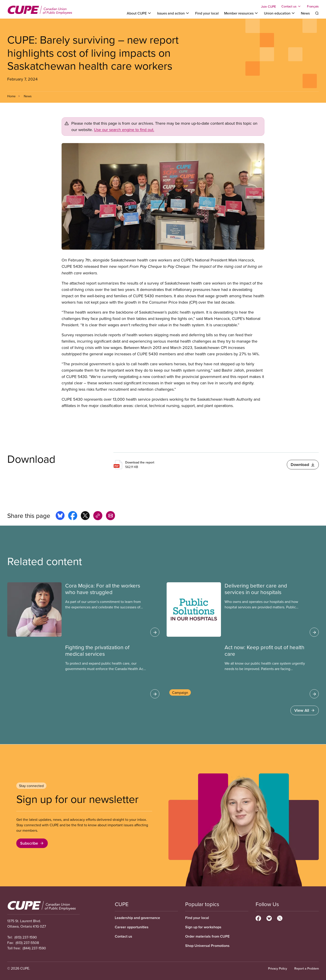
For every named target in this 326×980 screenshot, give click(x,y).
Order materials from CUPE (207, 936)
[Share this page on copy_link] (98, 516)
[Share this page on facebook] (73, 516)
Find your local (207, 13)
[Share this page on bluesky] (60, 516)
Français (313, 6)
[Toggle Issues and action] (173, 13)
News (305, 13)
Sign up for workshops (203, 927)
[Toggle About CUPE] (139, 13)
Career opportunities (132, 927)
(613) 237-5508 (27, 943)
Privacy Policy (278, 968)
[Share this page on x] (85, 516)
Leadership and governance (137, 918)
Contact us (123, 936)
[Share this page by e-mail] (110, 516)
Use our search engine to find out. (124, 130)
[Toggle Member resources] (241, 13)
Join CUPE (268, 7)
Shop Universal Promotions (207, 946)
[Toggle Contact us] (291, 6)
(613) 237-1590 (26, 937)
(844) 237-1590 (34, 948)
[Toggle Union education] (280, 13)
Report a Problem (307, 968)
